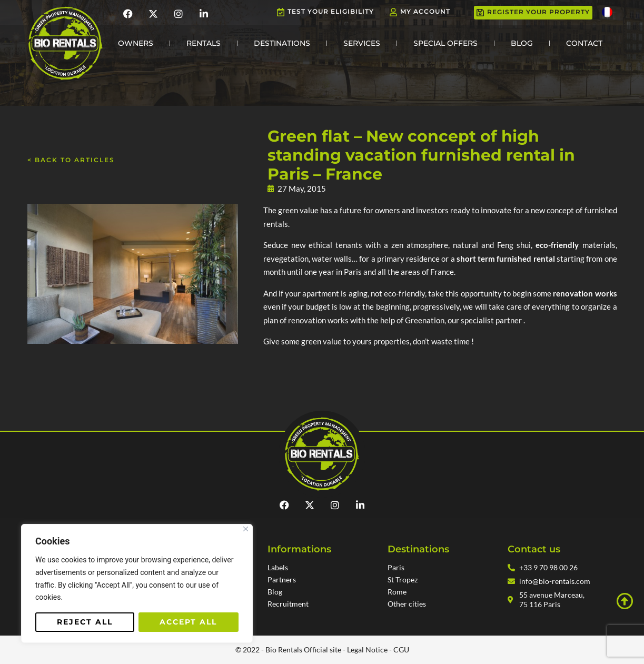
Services (362, 43)
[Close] (246, 529)
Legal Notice (367, 650)
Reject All (85, 622)
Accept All (188, 622)
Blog (522, 43)
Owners (136, 43)
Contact (584, 43)
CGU (401, 650)
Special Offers (445, 43)
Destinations (282, 43)
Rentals (204, 43)
